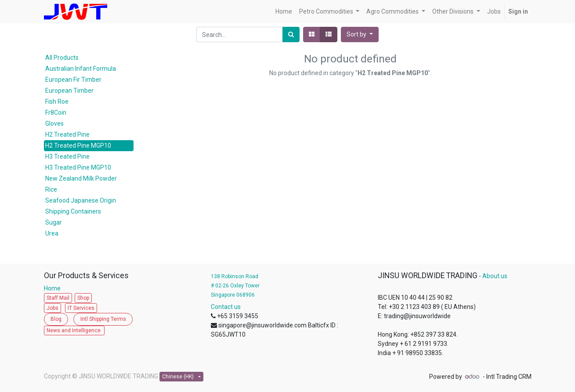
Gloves (54, 123)
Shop (83, 298)
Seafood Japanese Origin (81, 200)
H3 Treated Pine (67, 156)
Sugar (54, 222)
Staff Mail (58, 298)
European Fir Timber (73, 80)
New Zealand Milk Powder (81, 178)
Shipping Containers (73, 211)
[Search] (291, 34)
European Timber (69, 91)
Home (54, 288)
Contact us (226, 307)
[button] (360, 34)
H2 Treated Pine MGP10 (78, 145)
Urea (52, 233)
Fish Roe (57, 102)
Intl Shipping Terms (103, 319)
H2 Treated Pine (67, 134)
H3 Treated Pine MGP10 (78, 167)
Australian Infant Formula (81, 69)
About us (495, 276)
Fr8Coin (56, 113)
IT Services (81, 308)
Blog (56, 319)
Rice (51, 189)
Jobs (52, 308)
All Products (62, 58)
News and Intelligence (74, 330)
